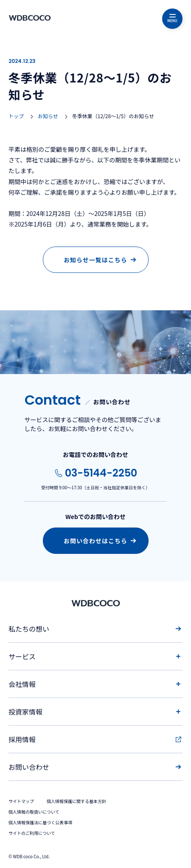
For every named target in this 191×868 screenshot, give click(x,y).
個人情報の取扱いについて (34, 812)
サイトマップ (21, 801)
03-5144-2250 (101, 473)
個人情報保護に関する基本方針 (76, 801)
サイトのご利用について (32, 833)
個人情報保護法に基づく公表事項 (40, 822)
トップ (16, 116)
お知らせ (48, 116)
